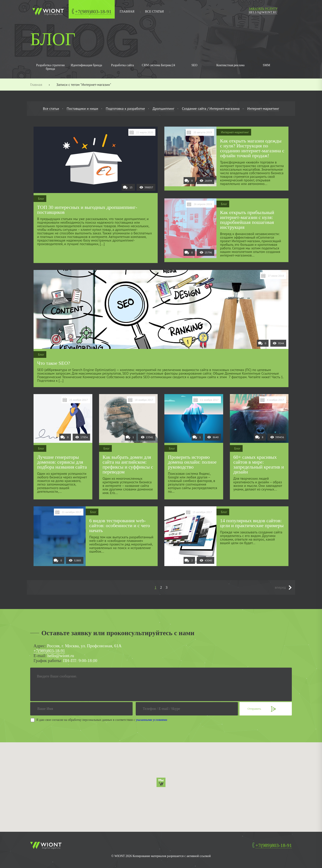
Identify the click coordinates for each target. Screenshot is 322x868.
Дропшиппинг (163, 108)
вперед (280, 587)
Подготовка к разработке (125, 108)
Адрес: (40, 646)
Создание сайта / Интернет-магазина (211, 108)
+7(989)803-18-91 (93, 12)
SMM (266, 65)
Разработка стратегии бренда (51, 67)
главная (127, 12)
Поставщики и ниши (82, 108)
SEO (194, 65)
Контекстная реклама (230, 65)
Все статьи (155, 12)
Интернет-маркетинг (263, 108)
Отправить (254, 709)
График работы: (48, 661)
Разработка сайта (123, 65)
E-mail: (40, 656)
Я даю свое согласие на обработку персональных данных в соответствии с (102, 720)
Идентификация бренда (86, 65)
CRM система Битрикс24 (158, 65)
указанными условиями (152, 720)
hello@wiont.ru (263, 12)
